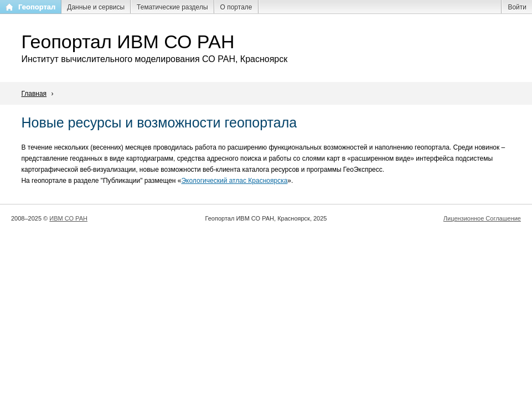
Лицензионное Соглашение (482, 218)
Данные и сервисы (96, 7)
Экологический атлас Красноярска (234, 181)
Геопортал (37, 7)
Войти (517, 7)
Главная (34, 94)
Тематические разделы (172, 7)
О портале (236, 7)
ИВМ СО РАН (68, 218)
